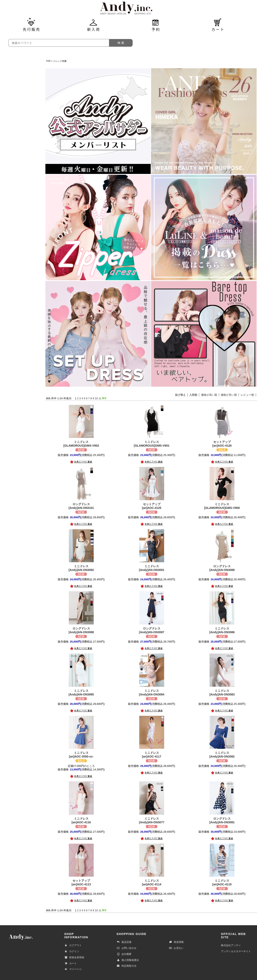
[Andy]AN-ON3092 (81, 568)
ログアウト (73, 945)
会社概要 (124, 954)
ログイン (72, 951)
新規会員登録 (74, 957)
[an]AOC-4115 (222, 882)
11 (100, 398)
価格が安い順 (229, 395)
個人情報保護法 (128, 960)
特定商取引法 (126, 966)
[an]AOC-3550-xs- (81, 755)
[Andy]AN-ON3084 (152, 692)
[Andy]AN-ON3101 (81, 506)
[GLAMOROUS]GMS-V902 (81, 444)
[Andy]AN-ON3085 (81, 692)
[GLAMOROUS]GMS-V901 (152, 444)
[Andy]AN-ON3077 (152, 820)
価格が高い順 (209, 395)
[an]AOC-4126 (222, 444)
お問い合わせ (126, 948)
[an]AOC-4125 (152, 506)
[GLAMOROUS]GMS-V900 (222, 506)
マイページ (73, 969)
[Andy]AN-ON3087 (152, 630)
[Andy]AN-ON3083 (222, 692)
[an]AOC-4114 (152, 882)
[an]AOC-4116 (81, 820)
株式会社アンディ (231, 945)
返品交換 (124, 942)
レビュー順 (247, 395)
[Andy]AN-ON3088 (81, 630)
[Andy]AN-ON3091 (152, 568)
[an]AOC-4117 (152, 755)
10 (96, 398)
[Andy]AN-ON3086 (222, 630)
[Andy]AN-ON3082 (222, 755)
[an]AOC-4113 (81, 882)
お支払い (176, 948)
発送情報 (176, 942)
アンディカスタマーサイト (236, 951)
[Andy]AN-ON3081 (222, 820)
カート (70, 963)
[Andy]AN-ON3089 (222, 568)
